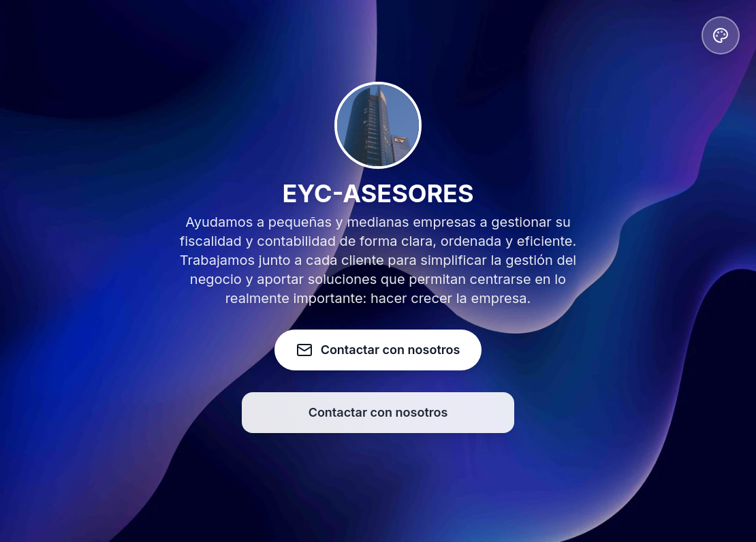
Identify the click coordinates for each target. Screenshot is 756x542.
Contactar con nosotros (378, 412)
